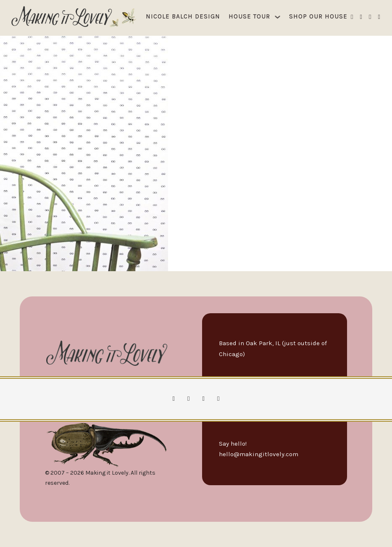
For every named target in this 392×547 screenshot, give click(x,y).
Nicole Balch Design (183, 16)
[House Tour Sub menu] (278, 17)
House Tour (249, 16)
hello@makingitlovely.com (259, 454)
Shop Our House (318, 16)
